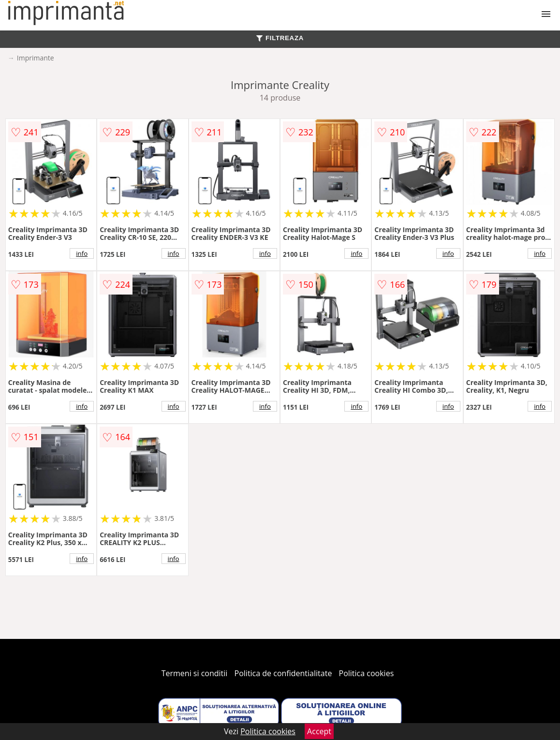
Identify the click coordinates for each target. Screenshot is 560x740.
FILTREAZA (280, 38)
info (82, 253)
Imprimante (36, 58)
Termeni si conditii (195, 673)
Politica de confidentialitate (283, 673)
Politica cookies (367, 673)
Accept (319, 731)
